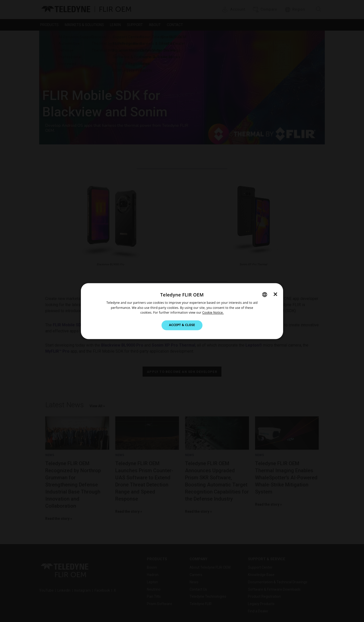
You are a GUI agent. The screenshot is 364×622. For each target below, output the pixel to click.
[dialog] (182, 311)
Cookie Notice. (213, 313)
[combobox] (265, 294)
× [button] (275, 294)
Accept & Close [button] (182, 325)
